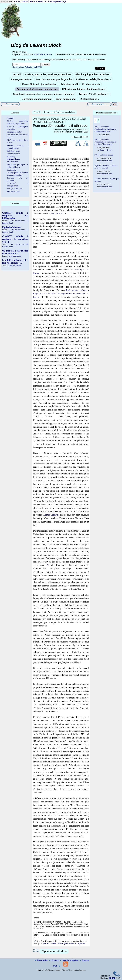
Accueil (17, 74)
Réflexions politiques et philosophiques (84, 89)
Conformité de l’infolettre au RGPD (27, 67)
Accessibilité (7, 2)
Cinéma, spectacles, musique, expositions (48, 74)
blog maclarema (15, 256)
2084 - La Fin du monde (104, 155)
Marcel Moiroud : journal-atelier (39, 84)
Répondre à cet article (54, 951)
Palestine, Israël (69, 84)
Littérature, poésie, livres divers (93, 79)
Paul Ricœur (57, 214)
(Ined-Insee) (61, 294)
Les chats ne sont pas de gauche (54, 79)
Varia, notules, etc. (66, 99)
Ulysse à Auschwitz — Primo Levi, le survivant (106, 167)
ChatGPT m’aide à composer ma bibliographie (15, 215)
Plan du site (41, 960)
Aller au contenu (21, 1)
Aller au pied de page (57, 1)
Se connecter (12, 104)
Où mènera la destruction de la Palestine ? (15, 252)
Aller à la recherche (38, 1)
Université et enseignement (37, 99)
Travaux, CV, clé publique (94, 94)
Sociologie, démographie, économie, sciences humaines (44, 94)
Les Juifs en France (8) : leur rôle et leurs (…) (15, 261)
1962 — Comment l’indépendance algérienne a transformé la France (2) (105, 142)
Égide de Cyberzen (11, 227)
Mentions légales (69, 960)
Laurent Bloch (80, 137)
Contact (54, 960)
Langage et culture (21, 79)
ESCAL (112, 978)
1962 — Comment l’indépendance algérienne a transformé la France (105, 129)
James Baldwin (51, 515)
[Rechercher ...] (99, 104)
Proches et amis (91, 84)
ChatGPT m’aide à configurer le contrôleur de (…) (15, 239)
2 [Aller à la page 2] (98, 120)
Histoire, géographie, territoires (92, 74)
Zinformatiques (90, 99)
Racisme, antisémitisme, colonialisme (37, 89)
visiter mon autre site (43, 54)
